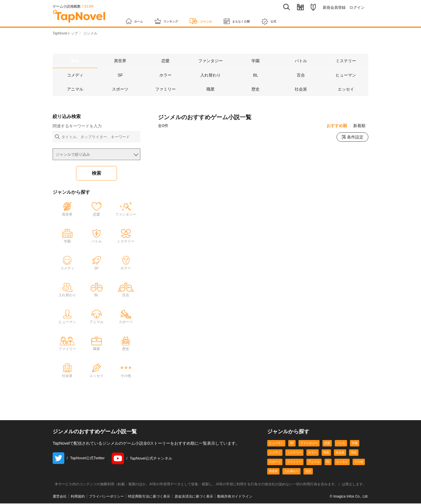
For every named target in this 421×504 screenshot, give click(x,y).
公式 (302, 19)
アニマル (314, 462)
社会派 (340, 453)
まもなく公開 (263, 18)
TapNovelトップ (65, 33)
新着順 (359, 126)
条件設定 (352, 138)
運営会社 (60, 497)
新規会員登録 (334, 7)
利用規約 (78, 497)
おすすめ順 (337, 126)
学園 (355, 444)
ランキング (176, 18)
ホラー (313, 453)
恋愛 (327, 444)
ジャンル (218, 18)
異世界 (273, 472)
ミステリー (294, 453)
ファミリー (294, 462)
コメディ (275, 453)
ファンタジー (309, 444)
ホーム (137, 18)
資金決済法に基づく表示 (194, 497)
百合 (308, 472)
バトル (341, 444)
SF (292, 444)
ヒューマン (276, 444)
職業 (326, 453)
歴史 (354, 453)
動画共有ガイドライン (235, 497)
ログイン (357, 7)
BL (328, 462)
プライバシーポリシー (106, 497)
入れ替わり (291, 472)
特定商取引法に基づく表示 (149, 497)
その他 (359, 462)
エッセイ (342, 462)
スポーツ (275, 462)
